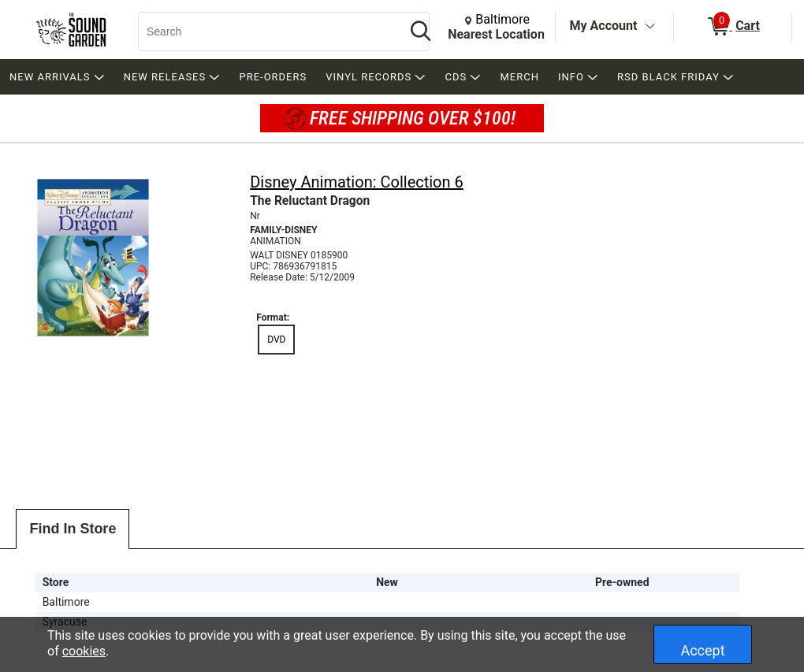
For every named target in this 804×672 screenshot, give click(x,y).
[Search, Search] (264, 32)
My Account (604, 26)
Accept (702, 650)
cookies (84, 651)
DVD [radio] (276, 340)
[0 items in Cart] (733, 27)
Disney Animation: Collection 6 (357, 182)
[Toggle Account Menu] (650, 27)
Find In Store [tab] (73, 529)
